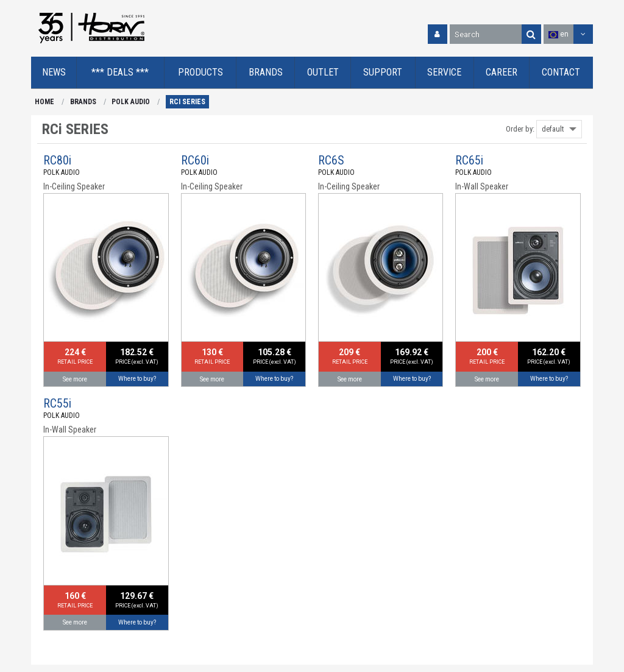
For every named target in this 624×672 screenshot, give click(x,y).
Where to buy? (137, 379)
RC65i (469, 160)
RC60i (195, 160)
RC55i (57, 403)
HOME (44, 102)
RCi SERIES (187, 102)
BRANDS (83, 102)
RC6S (331, 160)
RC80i (57, 160)
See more (75, 379)
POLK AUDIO (131, 102)
